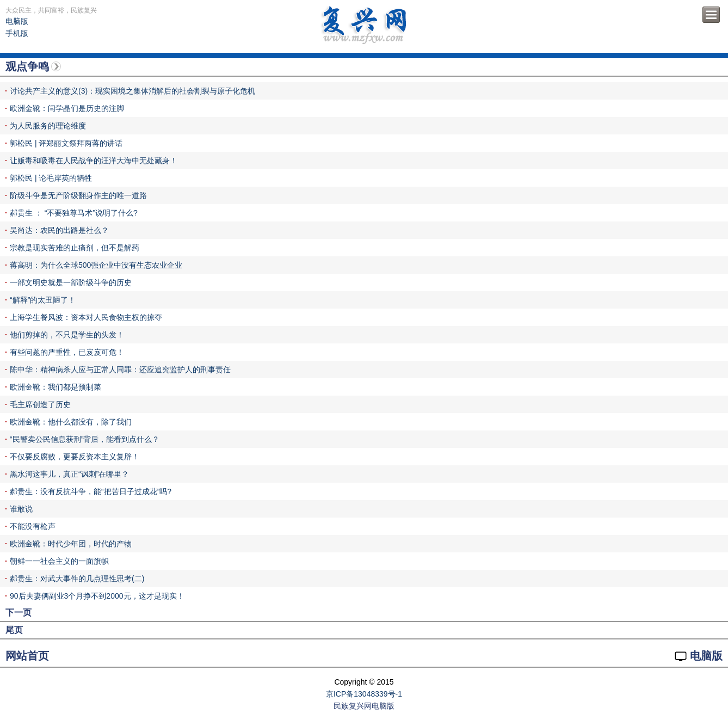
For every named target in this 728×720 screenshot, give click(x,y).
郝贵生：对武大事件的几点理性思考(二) (77, 579)
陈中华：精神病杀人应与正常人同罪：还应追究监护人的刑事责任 (120, 370)
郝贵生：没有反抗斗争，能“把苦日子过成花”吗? (91, 491)
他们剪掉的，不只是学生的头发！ (67, 335)
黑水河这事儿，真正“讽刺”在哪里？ (69, 474)
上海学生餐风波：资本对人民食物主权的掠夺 (86, 317)
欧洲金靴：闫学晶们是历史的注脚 (67, 108)
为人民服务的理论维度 (48, 126)
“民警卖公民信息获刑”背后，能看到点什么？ (85, 439)
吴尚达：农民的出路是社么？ (59, 230)
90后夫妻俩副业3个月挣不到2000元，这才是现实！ (97, 596)
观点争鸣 (27, 66)
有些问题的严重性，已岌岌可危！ (67, 352)
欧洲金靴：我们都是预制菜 (55, 387)
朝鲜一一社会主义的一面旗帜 (59, 561)
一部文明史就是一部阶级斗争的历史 (71, 282)
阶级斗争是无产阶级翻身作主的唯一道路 (78, 195)
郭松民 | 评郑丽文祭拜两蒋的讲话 (66, 143)
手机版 (17, 33)
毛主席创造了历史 (40, 404)
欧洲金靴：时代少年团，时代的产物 (71, 544)
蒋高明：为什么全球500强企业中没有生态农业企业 (96, 265)
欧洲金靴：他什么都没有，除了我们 (71, 422)
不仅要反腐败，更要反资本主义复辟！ (75, 457)
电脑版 (17, 21)
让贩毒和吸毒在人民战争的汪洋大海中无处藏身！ (94, 161)
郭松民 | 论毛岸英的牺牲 (51, 178)
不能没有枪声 (33, 526)
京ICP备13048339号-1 (364, 694)
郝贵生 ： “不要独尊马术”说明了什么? (74, 213)
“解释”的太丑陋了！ (43, 300)
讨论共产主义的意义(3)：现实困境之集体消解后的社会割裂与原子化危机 (132, 91)
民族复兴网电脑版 (364, 706)
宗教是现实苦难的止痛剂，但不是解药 (75, 248)
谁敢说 (21, 509)
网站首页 (27, 656)
